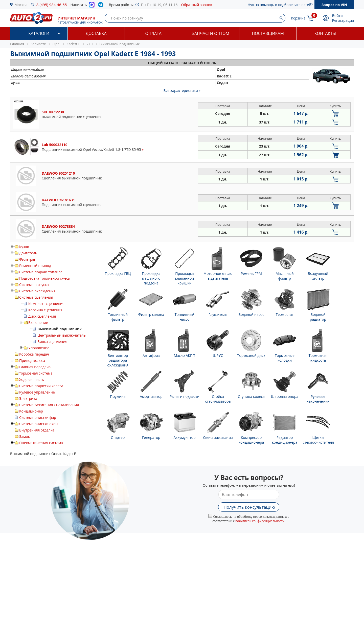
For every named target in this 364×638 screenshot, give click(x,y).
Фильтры (27, 259)
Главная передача (35, 367)
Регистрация (343, 20)
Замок (25, 436)
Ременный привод (35, 266)
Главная (17, 44)
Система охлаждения (37, 291)
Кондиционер (31, 411)
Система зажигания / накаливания (49, 405)
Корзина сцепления (45, 310)
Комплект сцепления (46, 304)
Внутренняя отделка (37, 430)
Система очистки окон (38, 424)
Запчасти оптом (211, 33)
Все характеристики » (182, 90)
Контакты (325, 33)
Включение (38, 323)
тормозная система (36, 373)
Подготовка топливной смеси (45, 278)
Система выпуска (34, 285)
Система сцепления (36, 297)
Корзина (298, 18)
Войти (337, 16)
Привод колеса (32, 361)
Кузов (24, 247)
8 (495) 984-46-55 (52, 5)
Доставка (96, 33)
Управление (39, 348)
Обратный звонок (197, 5)
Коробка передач (34, 354)
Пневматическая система (41, 443)
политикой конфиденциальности (260, 521)
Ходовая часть (32, 379)
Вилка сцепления (52, 342)
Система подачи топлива (41, 272)
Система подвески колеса (41, 386)
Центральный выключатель (62, 335)
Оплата (153, 33)
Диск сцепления (42, 316)
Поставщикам (268, 33)
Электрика (28, 398)
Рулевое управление (37, 392)
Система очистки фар (38, 417)
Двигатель (28, 253)
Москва (21, 5)
